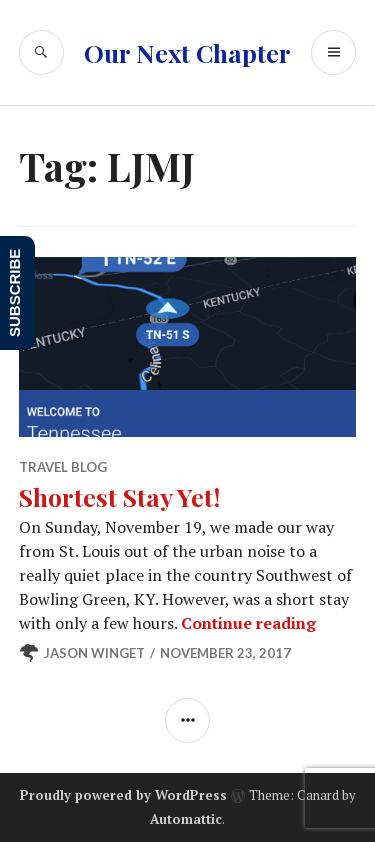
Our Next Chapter (187, 52)
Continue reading (248, 623)
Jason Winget (94, 653)
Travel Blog (63, 467)
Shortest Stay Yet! (119, 496)
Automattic (186, 819)
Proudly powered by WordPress (123, 795)
